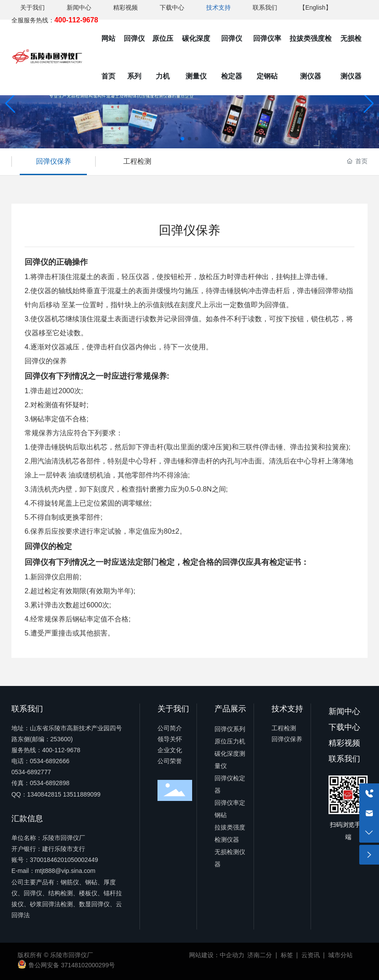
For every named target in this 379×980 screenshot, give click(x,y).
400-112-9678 (61, 750)
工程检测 (137, 161)
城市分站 (340, 955)
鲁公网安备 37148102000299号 (72, 965)
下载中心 (172, 7)
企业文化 (170, 750)
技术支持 (218, 7)
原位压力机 (230, 741)
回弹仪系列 (230, 729)
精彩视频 (125, 7)
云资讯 (311, 955)
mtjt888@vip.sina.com (65, 871)
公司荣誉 (170, 761)
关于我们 (32, 7)
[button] (182, 139)
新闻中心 (79, 7)
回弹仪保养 (54, 161)
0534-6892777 (31, 772)
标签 (287, 955)
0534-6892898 (50, 783)
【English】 (315, 7)
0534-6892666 (50, 761)
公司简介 (170, 728)
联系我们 (265, 7)
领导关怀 (170, 739)
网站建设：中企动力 (217, 955)
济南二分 (260, 955)
